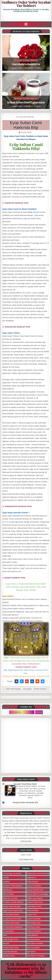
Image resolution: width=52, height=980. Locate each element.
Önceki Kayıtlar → (41, 689)
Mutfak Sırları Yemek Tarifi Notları (39, 873)
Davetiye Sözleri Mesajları (12, 906)
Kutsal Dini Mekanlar (26, 117)
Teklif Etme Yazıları (33, 927)
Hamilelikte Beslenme (26, 64)
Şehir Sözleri (31, 952)
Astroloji (6, 878)
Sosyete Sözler (17, 68)
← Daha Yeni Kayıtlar (12, 689)
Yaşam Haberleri (32, 935)
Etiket (5, 935)
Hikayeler (6, 943)
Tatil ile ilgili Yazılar (34, 923)
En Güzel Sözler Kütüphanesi (13, 927)
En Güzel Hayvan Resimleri (12, 919)
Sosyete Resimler (33, 910)
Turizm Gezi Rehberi (34, 931)
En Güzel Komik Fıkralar (11, 923)
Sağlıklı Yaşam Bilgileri (35, 898)
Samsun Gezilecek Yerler (35, 890)
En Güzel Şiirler (8, 931)
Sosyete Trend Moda (34, 919)
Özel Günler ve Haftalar (35, 943)
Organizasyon (31, 878)
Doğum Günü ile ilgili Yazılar (13, 910)
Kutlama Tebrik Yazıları (11, 948)
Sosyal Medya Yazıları (34, 906)
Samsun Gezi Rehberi (34, 886)
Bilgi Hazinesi (8, 890)
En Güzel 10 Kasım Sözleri (26, 786)
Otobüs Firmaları (32, 882)
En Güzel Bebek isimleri (11, 915)
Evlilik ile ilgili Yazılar (10, 939)
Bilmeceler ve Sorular (10, 898)
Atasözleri (6, 882)
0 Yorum (38, 68)
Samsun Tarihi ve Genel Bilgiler (38, 894)
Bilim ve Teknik (8, 894)
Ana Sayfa (27, 689)
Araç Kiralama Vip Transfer (12, 873)
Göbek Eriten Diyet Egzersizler (26, 102)
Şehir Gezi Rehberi (33, 948)
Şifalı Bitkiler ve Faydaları (36, 956)
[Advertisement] (26, 17)
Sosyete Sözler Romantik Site (25, 802)
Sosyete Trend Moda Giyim (25, 784)
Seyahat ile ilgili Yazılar (35, 902)
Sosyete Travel (32, 915)
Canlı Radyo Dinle (26, 859)
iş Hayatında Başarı (33, 939)
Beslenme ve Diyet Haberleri (26, 60)
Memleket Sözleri (9, 956)
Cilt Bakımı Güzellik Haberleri (13, 902)
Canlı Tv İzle (26, 855)
